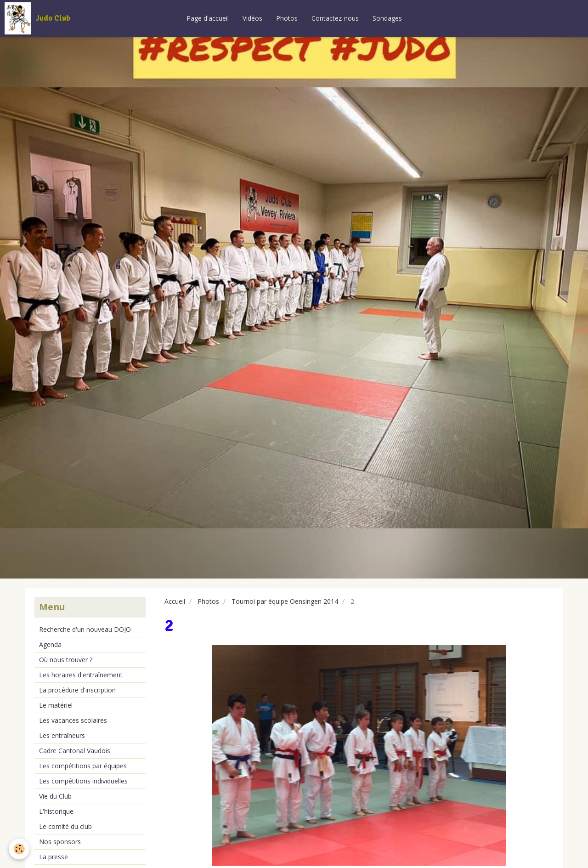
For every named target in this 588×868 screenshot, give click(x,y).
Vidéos (252, 18)
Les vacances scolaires (73, 720)
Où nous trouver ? (66, 660)
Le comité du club (65, 826)
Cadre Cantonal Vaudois (75, 751)
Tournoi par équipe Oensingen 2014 (285, 601)
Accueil (175, 601)
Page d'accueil (208, 18)
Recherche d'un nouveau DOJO (85, 629)
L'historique (56, 811)
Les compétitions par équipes (83, 766)
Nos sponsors (60, 842)
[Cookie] (20, 849)
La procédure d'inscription (77, 690)
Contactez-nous (335, 18)
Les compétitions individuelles (83, 781)
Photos (287, 18)
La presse (54, 857)
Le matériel (56, 705)
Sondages (387, 18)
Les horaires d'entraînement (81, 675)
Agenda (50, 644)
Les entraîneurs (62, 735)
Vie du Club (55, 796)
